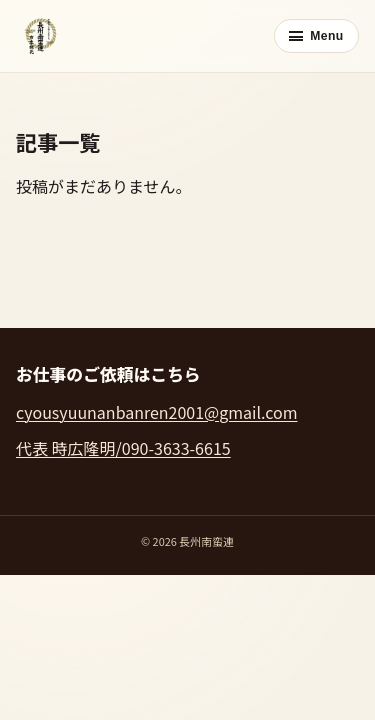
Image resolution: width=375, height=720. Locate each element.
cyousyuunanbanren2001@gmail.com (156, 412)
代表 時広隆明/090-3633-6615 (123, 448)
